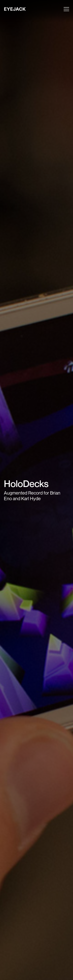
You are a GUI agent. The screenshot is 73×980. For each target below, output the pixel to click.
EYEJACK (15, 9)
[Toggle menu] (66, 9)
